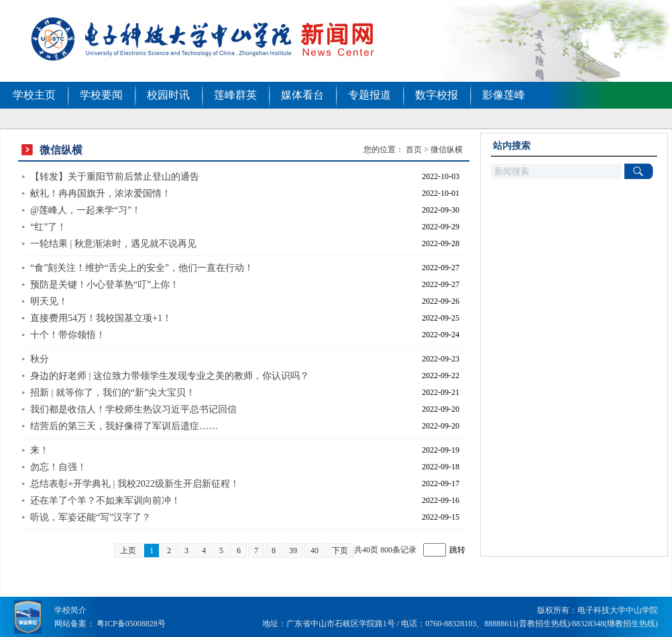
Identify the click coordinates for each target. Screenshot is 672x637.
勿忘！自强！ (58, 467)
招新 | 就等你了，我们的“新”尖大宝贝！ (113, 393)
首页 (414, 150)
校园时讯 (168, 95)
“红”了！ (48, 227)
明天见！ (49, 301)
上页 (128, 551)
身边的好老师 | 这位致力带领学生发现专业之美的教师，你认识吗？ (170, 376)
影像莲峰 (504, 95)
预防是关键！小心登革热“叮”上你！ (105, 285)
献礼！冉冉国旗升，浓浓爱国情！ (101, 193)
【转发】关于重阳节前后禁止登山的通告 (115, 177)
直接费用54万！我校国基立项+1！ (101, 318)
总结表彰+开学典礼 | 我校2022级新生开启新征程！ (135, 484)
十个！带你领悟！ (68, 335)
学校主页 (34, 95)
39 (293, 551)
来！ (40, 450)
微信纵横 (447, 150)
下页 (340, 551)
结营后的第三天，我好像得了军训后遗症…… (124, 426)
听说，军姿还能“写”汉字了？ (91, 517)
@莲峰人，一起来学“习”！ (86, 210)
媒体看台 (302, 95)
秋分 (40, 359)
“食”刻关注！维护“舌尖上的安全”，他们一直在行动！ (142, 268)
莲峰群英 (235, 95)
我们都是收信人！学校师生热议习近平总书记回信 (133, 409)
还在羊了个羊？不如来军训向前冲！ (105, 501)
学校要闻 (101, 95)
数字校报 (437, 95)
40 (315, 551)
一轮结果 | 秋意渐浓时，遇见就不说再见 (113, 244)
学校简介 (70, 610)
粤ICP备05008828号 (131, 624)
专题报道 (370, 95)
